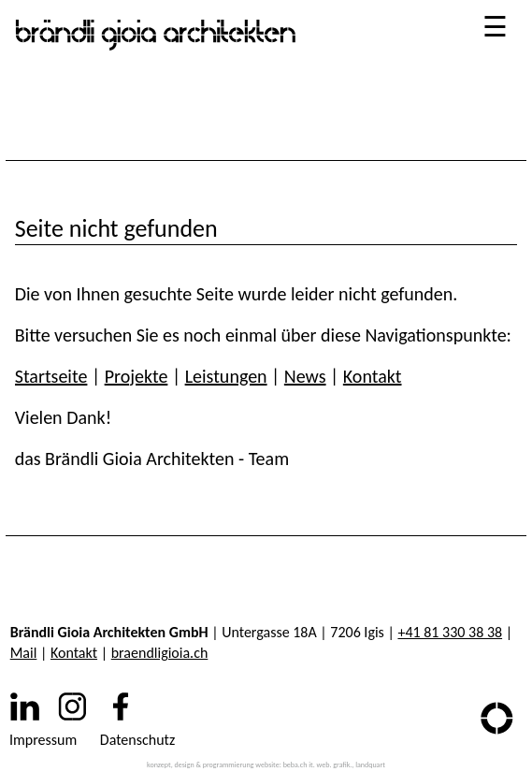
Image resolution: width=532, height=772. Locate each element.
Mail (24, 653)
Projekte (137, 376)
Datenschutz (137, 740)
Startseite (51, 376)
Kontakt (373, 376)
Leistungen (226, 376)
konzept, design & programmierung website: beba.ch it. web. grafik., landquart (266, 765)
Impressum (43, 740)
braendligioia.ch (160, 653)
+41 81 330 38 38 (450, 632)
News (305, 376)
